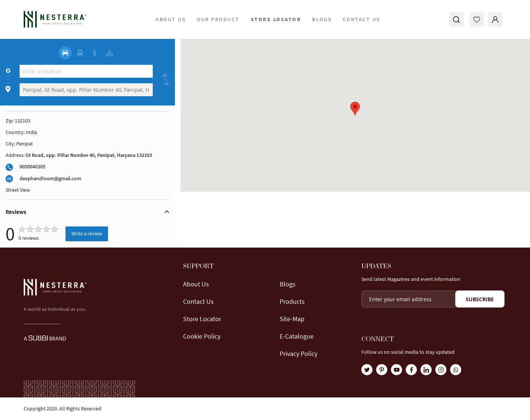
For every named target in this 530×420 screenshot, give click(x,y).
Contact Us (362, 19)
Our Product (218, 19)
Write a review (87, 233)
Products (292, 301)
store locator (276, 19)
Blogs (322, 19)
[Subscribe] (480, 299)
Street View (18, 190)
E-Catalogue (297, 336)
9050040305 (33, 167)
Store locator (202, 319)
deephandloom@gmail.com (50, 178)
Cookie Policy (202, 336)
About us (196, 284)
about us (171, 19)
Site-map (292, 319)
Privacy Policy (298, 354)
